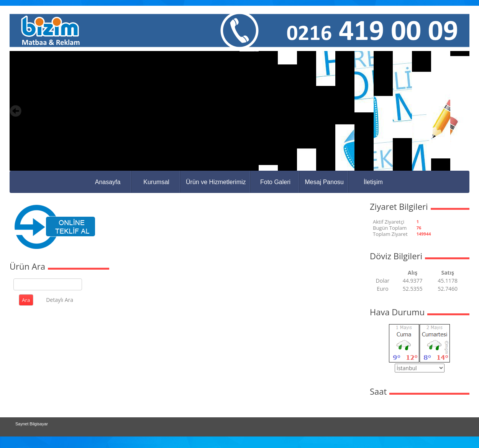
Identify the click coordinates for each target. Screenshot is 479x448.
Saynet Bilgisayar (32, 424)
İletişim (373, 182)
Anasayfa (108, 182)
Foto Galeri (275, 182)
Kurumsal (156, 182)
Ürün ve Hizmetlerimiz (216, 182)
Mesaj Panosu (324, 182)
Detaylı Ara (60, 300)
